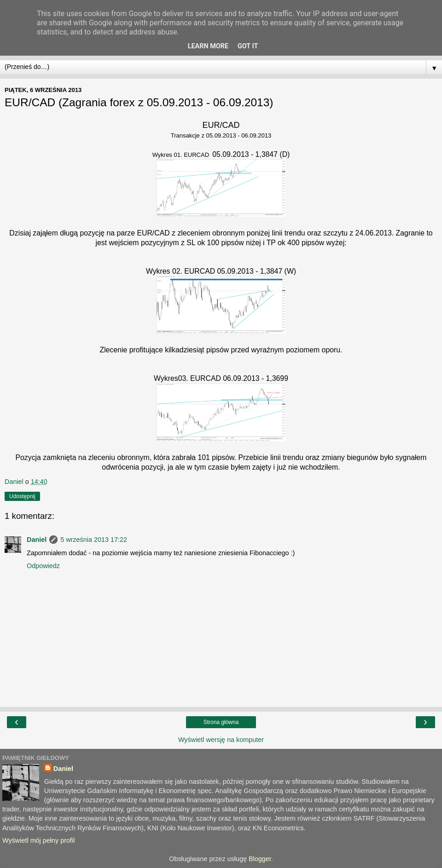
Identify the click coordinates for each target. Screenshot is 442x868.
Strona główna (221, 722)
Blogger (260, 859)
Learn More (208, 46)
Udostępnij (22, 496)
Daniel (37, 540)
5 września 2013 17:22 (94, 540)
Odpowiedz (43, 566)
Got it (248, 46)
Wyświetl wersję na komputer (221, 740)
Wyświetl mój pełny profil (38, 840)
